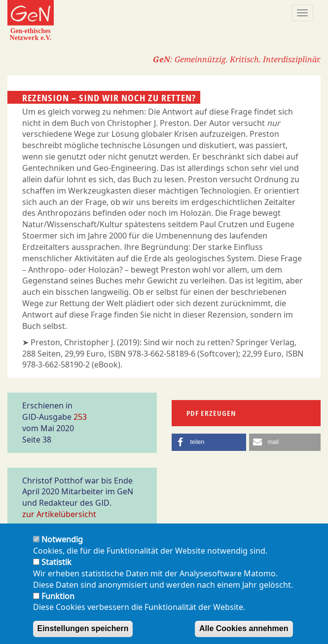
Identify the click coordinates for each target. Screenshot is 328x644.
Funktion (58, 602)
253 (80, 417)
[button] (209, 442)
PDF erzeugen (211, 413)
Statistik (56, 568)
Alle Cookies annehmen (244, 634)
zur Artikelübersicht (59, 514)
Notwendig (62, 545)
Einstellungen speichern (83, 634)
